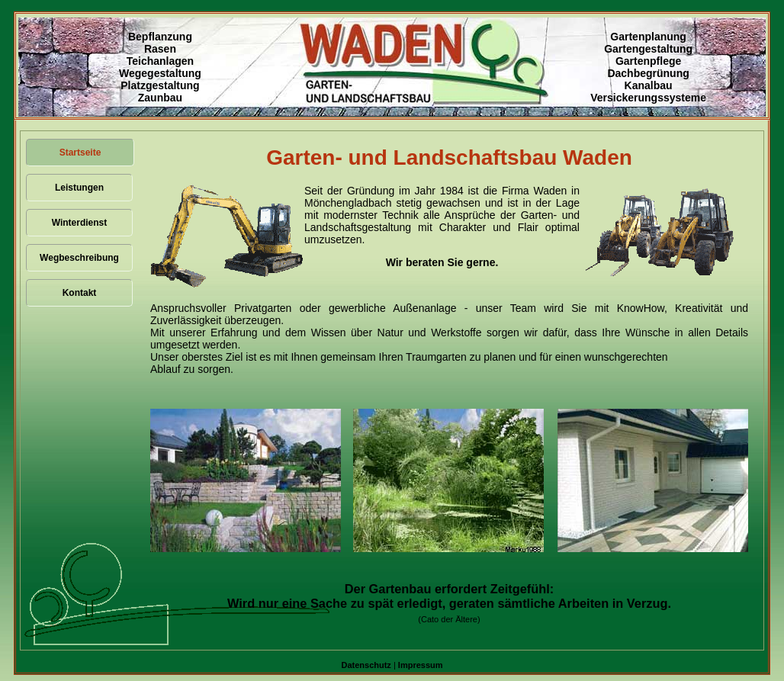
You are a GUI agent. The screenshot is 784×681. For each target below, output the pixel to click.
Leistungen (79, 188)
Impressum (421, 665)
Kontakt (80, 293)
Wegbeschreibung (79, 258)
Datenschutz (366, 665)
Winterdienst (80, 223)
